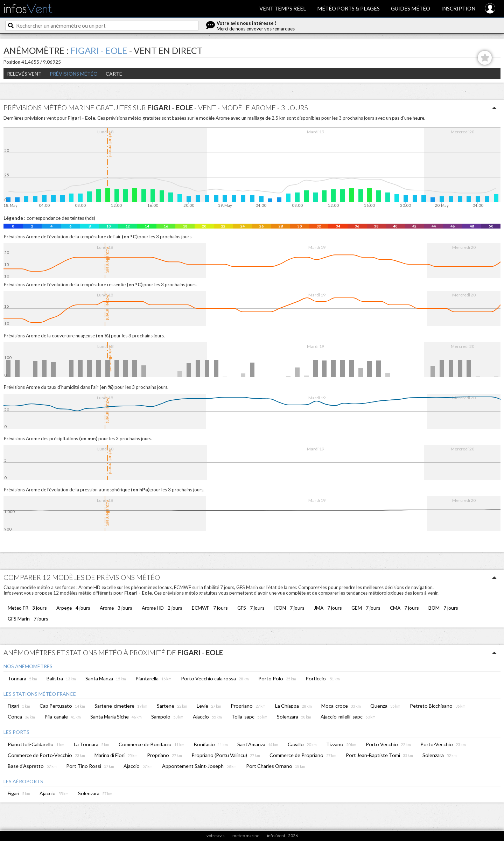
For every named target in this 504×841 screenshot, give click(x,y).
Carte (114, 74)
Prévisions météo (74, 74)
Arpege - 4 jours (73, 608)
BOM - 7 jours (443, 608)
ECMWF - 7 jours (210, 608)
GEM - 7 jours (366, 608)
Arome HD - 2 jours (162, 608)
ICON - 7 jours (289, 608)
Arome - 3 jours (116, 608)
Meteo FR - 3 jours (27, 608)
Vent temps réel (283, 8)
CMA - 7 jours (404, 608)
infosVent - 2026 (282, 836)
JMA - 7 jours (328, 608)
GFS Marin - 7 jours (28, 619)
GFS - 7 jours (251, 608)
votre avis (216, 836)
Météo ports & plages (348, 8)
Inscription (458, 8)
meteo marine (246, 836)
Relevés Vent (24, 74)
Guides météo (411, 8)
